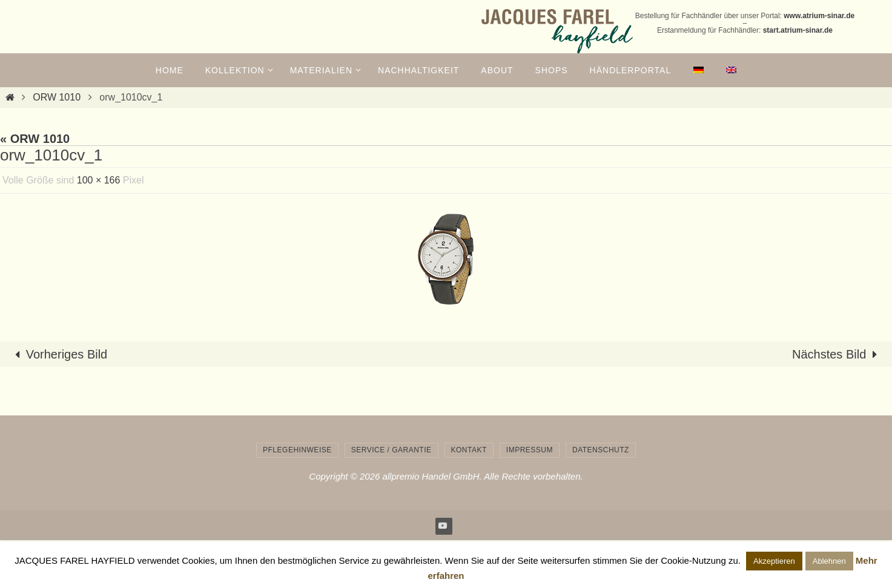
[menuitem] (698, 70)
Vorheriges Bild (58, 354)
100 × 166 (99, 180)
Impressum (530, 450)
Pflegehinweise (297, 450)
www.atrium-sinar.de (819, 16)
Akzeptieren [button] (774, 561)
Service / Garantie (391, 450)
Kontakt (469, 450)
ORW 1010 (57, 97)
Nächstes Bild (837, 354)
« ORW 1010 (35, 139)
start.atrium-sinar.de (798, 30)
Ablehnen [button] (829, 561)
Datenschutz (601, 450)
